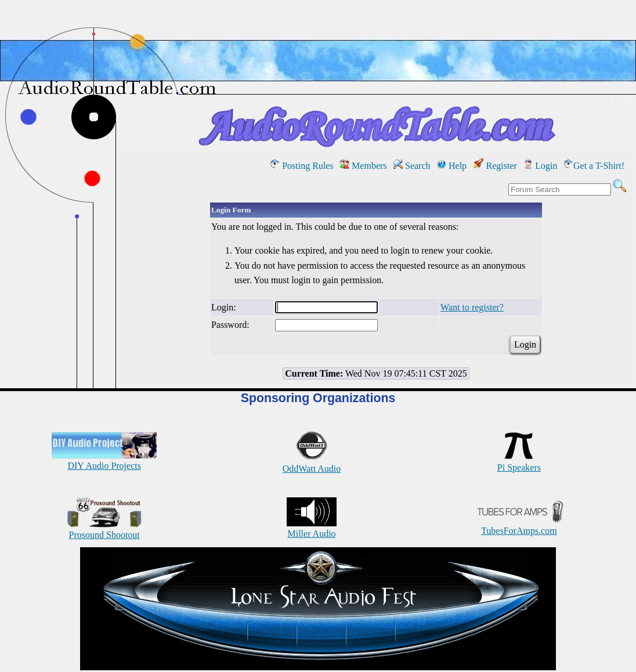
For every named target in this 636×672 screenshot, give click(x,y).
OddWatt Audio (312, 463)
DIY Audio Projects (104, 460)
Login (540, 166)
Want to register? (472, 307)
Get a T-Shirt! (594, 166)
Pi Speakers (519, 462)
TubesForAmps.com (519, 525)
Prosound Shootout (104, 530)
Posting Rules (302, 166)
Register (495, 166)
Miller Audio (312, 528)
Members (363, 166)
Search (412, 166)
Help (452, 166)
